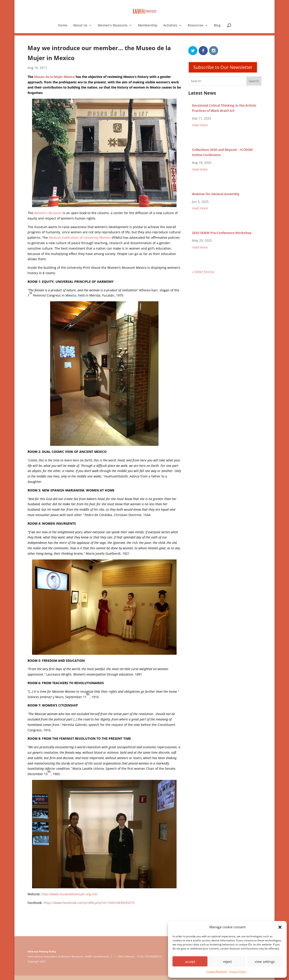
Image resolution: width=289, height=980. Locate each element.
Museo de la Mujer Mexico (55, 77)
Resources (196, 26)
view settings (265, 961)
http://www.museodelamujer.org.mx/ (70, 894)
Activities (170, 26)
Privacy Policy (238, 972)
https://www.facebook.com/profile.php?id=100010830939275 (89, 903)
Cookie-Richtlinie (217, 972)
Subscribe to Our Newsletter (223, 67)
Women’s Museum (48, 213)
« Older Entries (203, 272)
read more (200, 125)
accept (190, 961)
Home (63, 26)
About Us (80, 26)
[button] (280, 927)
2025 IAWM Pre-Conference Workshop (222, 233)
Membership (148, 26)
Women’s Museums (113, 26)
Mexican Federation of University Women (80, 237)
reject (227, 961)
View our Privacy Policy (42, 951)
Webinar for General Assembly (216, 194)
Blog (217, 26)
